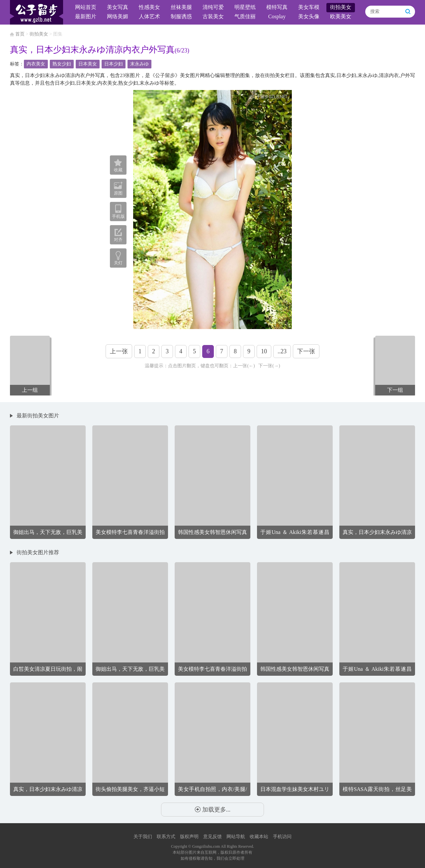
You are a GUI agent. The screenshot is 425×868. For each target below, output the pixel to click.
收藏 (118, 166)
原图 (118, 188)
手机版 (118, 212)
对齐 (118, 235)
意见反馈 (212, 837)
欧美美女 (341, 16)
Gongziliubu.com (206, 846)
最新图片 (86, 16)
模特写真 (277, 7)
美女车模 (309, 7)
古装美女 (213, 16)
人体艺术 (149, 16)
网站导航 (236, 837)
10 (264, 351)
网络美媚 (118, 16)
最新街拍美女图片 (38, 416)
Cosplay (277, 16)
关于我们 (143, 837)
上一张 (119, 351)
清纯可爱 (213, 7)
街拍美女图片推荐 (38, 552)
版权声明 (189, 837)
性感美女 (149, 7)
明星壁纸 (245, 7)
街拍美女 (341, 7)
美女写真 (118, 7)
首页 (20, 34)
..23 (282, 351)
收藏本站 (259, 837)
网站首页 (86, 7)
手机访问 (282, 837)
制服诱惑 (181, 16)
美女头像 (309, 16)
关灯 (118, 263)
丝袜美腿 (181, 7)
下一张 (306, 351)
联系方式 (166, 837)
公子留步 (37, 12)
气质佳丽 (245, 16)
